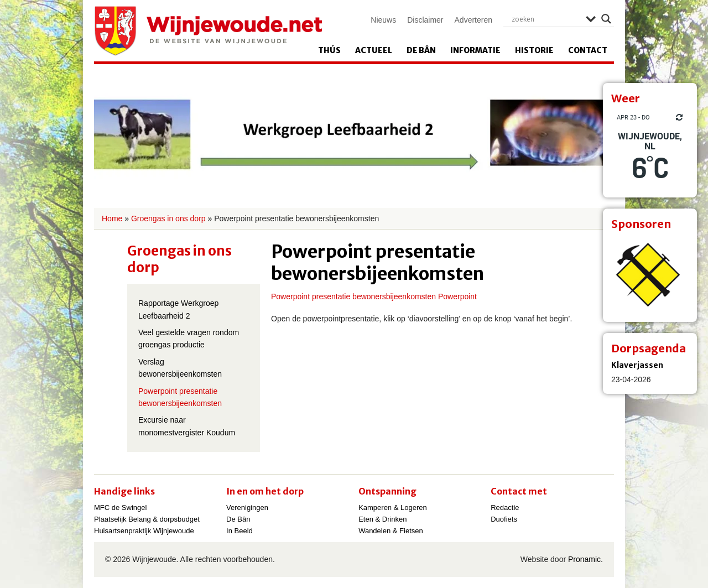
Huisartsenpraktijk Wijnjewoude (144, 531)
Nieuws (383, 20)
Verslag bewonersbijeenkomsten (180, 368)
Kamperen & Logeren (393, 508)
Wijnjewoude (208, 31)
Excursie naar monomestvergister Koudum (187, 426)
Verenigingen (247, 508)
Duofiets (504, 519)
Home (112, 218)
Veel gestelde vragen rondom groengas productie (189, 339)
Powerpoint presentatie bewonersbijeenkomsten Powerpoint (374, 296)
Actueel (374, 50)
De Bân (421, 50)
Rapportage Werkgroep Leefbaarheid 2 (178, 309)
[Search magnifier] (606, 19)
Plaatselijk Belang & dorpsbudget (147, 519)
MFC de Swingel (120, 508)
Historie (534, 50)
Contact (588, 50)
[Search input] (546, 19)
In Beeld (240, 531)
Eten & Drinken (382, 519)
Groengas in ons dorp (168, 218)
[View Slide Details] (650, 275)
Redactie (505, 508)
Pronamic (584, 559)
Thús (329, 50)
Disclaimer (425, 20)
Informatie (475, 50)
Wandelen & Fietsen (391, 531)
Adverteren (473, 20)
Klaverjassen (637, 365)
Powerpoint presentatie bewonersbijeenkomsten (180, 397)
